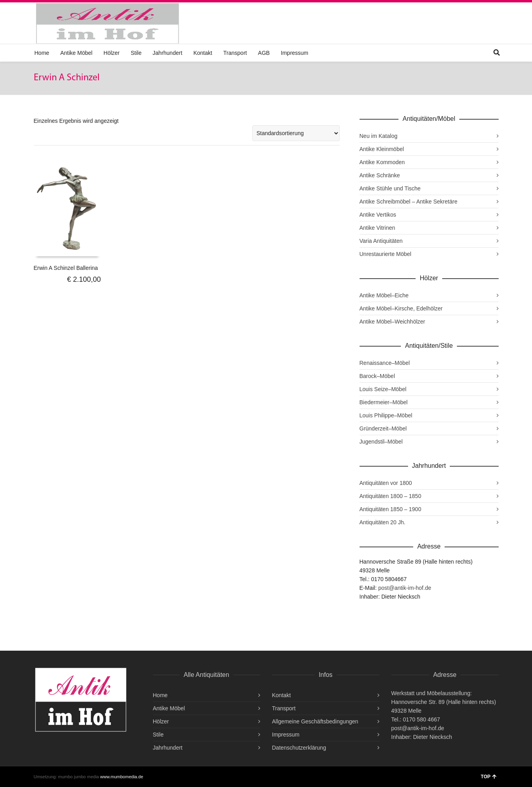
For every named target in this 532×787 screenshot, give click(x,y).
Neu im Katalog (379, 136)
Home (42, 53)
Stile (136, 53)
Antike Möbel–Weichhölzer (393, 322)
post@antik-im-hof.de (405, 588)
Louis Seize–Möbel (383, 389)
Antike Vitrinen (377, 228)
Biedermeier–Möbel (384, 402)
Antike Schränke (380, 175)
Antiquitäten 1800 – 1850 (391, 496)
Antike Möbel (76, 53)
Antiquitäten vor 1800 (386, 483)
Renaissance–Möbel (385, 363)
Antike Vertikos (378, 215)
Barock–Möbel (377, 376)
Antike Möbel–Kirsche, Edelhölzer (401, 308)
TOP (488, 777)
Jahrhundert (167, 53)
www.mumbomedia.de (122, 777)
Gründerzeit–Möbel (383, 428)
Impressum (295, 53)
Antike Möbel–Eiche (384, 295)
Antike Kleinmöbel (382, 149)
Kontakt (203, 53)
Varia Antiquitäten (381, 241)
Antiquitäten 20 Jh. (383, 522)
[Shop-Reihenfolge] (296, 133)
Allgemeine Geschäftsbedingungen (315, 721)
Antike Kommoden (382, 162)
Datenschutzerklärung (299, 748)
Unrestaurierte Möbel (386, 254)
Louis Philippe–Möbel (386, 415)
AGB (264, 53)
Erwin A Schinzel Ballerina (66, 268)
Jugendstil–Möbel (381, 442)
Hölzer (112, 53)
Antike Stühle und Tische (390, 188)
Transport (235, 53)
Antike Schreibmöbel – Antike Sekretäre (409, 202)
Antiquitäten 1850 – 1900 (391, 509)
